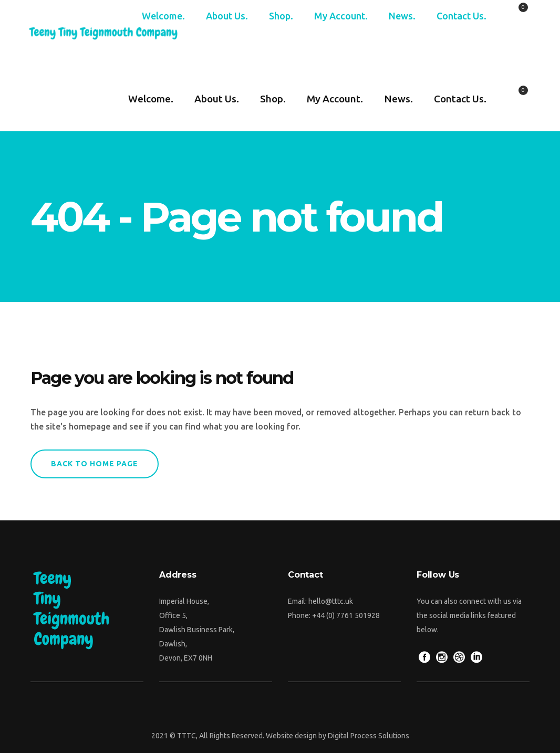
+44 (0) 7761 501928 (346, 615)
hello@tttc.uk (331, 601)
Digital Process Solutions (369, 736)
